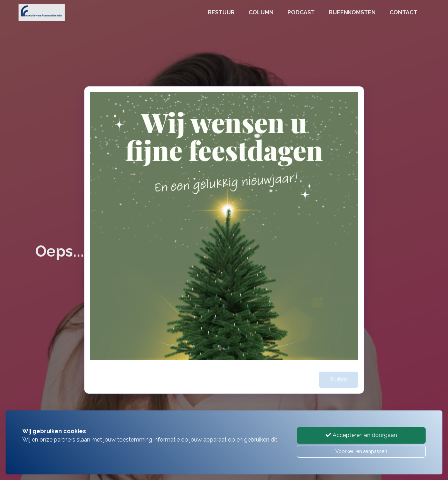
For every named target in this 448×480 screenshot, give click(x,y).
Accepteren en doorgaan (361, 435)
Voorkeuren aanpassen (361, 451)
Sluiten (339, 379)
